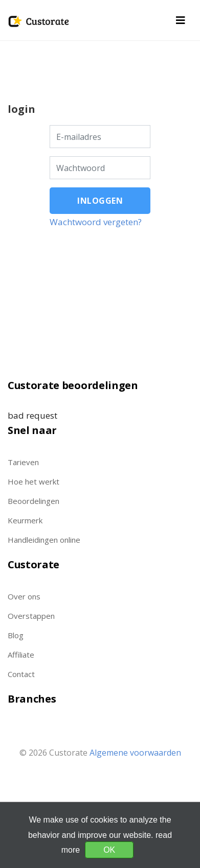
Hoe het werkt (34, 481)
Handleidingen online (44, 540)
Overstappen (31, 616)
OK (109, 850)
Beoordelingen (34, 501)
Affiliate (21, 655)
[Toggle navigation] (181, 20)
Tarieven (23, 462)
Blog (16, 635)
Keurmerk (25, 520)
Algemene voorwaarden (135, 753)
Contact (21, 674)
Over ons (24, 596)
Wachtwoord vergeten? (96, 222)
